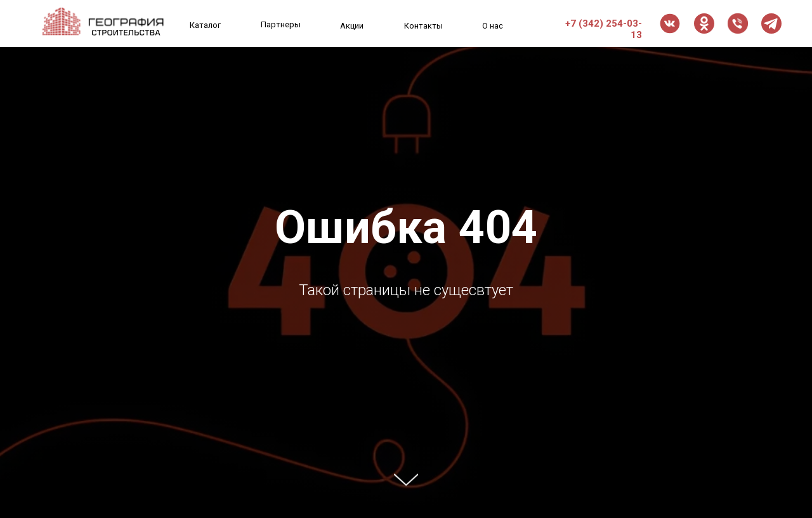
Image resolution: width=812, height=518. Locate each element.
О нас (493, 26)
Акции (352, 26)
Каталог (205, 25)
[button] (738, 23)
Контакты (423, 26)
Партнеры (281, 24)
